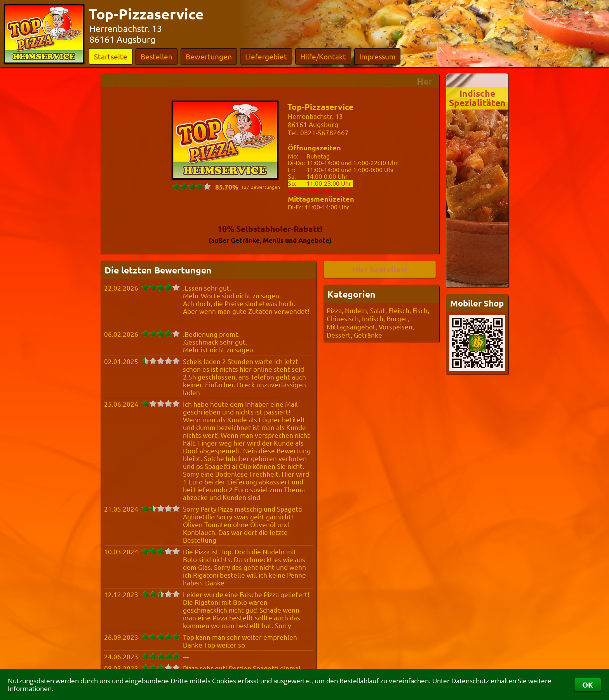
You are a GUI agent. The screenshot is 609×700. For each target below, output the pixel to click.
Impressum (377, 56)
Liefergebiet (266, 56)
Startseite (111, 56)
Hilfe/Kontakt (323, 56)
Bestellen (157, 56)
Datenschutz (470, 681)
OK (588, 685)
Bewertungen (209, 56)
